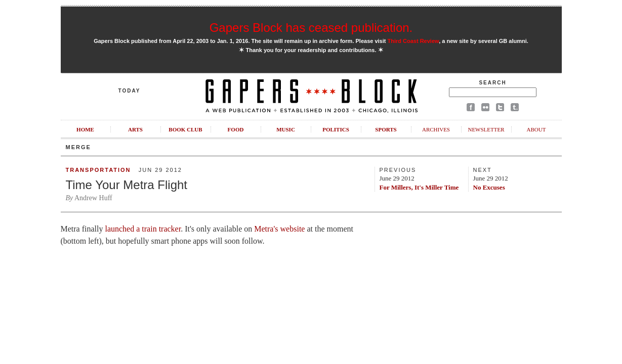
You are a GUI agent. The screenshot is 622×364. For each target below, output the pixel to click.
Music (286, 129)
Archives (436, 129)
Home (85, 129)
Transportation (98, 170)
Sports (386, 129)
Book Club (185, 129)
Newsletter (486, 129)
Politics (336, 129)
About (536, 129)
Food (236, 129)
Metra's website (279, 229)
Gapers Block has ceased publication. (311, 28)
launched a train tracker (143, 229)
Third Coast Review (413, 41)
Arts (135, 129)
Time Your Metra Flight (127, 185)
